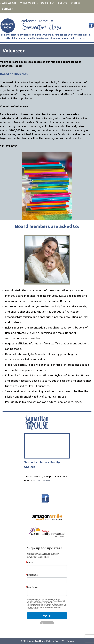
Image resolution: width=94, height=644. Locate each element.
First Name (32, 575)
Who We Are (9, 3)
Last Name (32, 587)
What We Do (28, 3)
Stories (75, 3)
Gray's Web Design (64, 641)
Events (62, 3)
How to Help (47, 3)
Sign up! (47, 616)
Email (30, 563)
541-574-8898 (42, 480)
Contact (7, 9)
